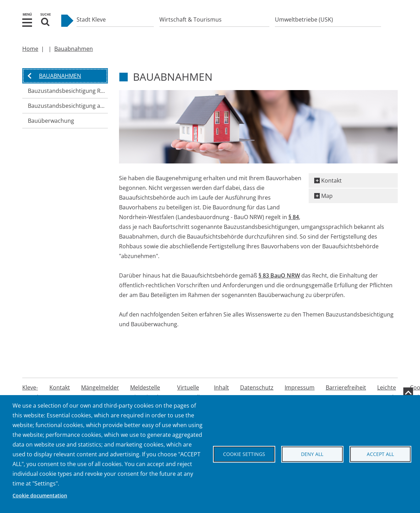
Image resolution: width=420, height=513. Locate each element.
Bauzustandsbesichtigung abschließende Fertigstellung (68, 106)
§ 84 (294, 217)
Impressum (300, 387)
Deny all (312, 454)
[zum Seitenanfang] (408, 392)
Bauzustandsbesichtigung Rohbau (68, 91)
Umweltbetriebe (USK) (304, 19)
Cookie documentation (40, 495)
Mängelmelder (100, 387)
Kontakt (331, 181)
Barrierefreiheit (346, 387)
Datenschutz (257, 387)
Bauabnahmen (74, 49)
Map (327, 196)
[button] (27, 22)
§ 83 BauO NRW (279, 275)
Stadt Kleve (91, 19)
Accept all (380, 454)
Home (30, 49)
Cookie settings (244, 454)
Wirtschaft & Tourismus (191, 19)
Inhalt (221, 387)
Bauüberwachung (51, 121)
